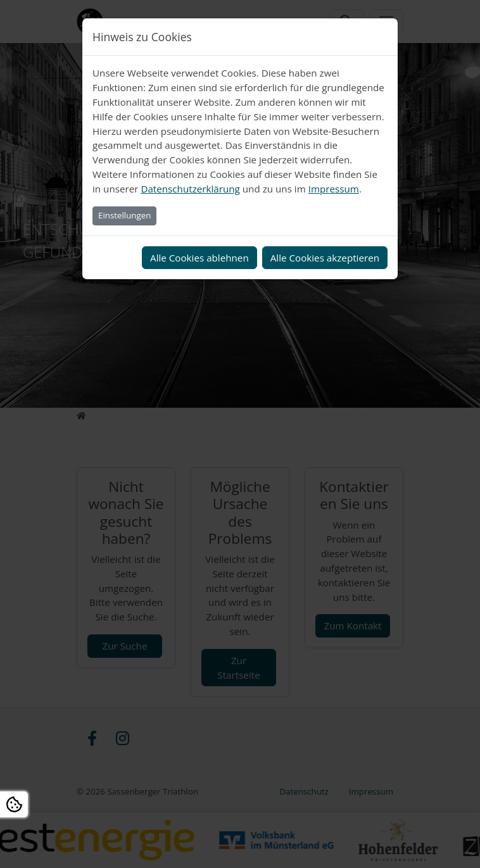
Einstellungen (124, 215)
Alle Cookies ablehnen (199, 258)
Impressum (334, 189)
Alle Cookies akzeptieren (325, 258)
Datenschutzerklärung (190, 189)
